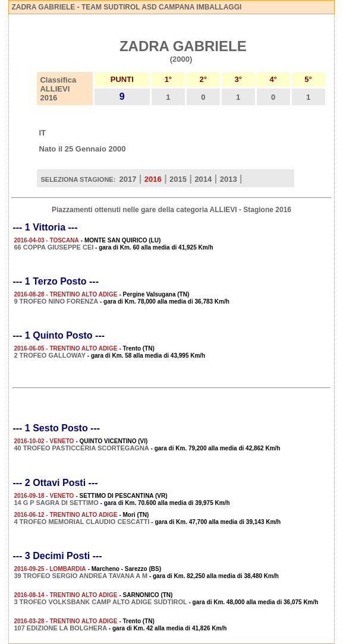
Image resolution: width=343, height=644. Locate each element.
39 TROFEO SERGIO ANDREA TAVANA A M (81, 576)
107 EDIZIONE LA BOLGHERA (60, 628)
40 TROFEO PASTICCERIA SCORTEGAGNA (81, 448)
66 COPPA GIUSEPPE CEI (54, 247)
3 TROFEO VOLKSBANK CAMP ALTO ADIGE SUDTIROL (100, 602)
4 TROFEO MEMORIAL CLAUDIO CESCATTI (81, 522)
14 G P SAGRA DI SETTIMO (56, 503)
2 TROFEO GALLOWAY (50, 355)
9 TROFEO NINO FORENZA (56, 301)
